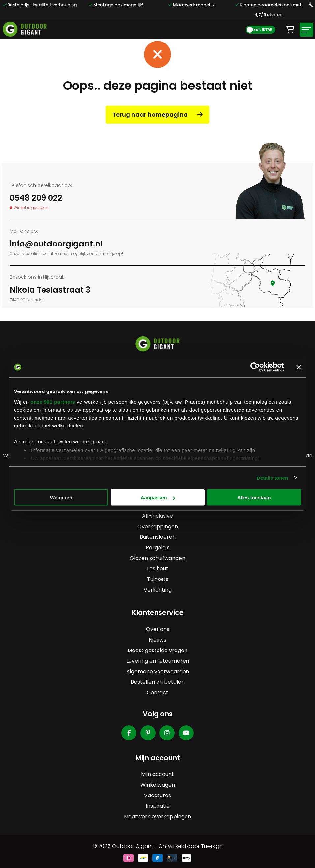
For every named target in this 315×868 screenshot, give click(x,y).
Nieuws (157, 640)
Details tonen (272, 478)
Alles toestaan (254, 497)
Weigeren (61, 497)
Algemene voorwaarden (158, 671)
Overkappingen (158, 526)
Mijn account (157, 774)
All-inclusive (157, 516)
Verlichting (158, 590)
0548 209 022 (36, 198)
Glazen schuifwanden (157, 558)
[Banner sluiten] (299, 367)
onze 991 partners (53, 402)
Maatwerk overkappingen (157, 816)
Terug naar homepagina (150, 115)
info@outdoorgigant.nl (56, 244)
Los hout (158, 569)
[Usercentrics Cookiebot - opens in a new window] (255, 367)
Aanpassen (158, 497)
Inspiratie (158, 806)
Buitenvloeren (158, 537)
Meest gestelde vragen (157, 650)
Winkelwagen (158, 785)
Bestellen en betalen (158, 682)
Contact (157, 693)
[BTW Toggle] (261, 30)
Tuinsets (158, 579)
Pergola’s (158, 548)
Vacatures (157, 795)
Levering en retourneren (158, 661)
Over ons (158, 629)
